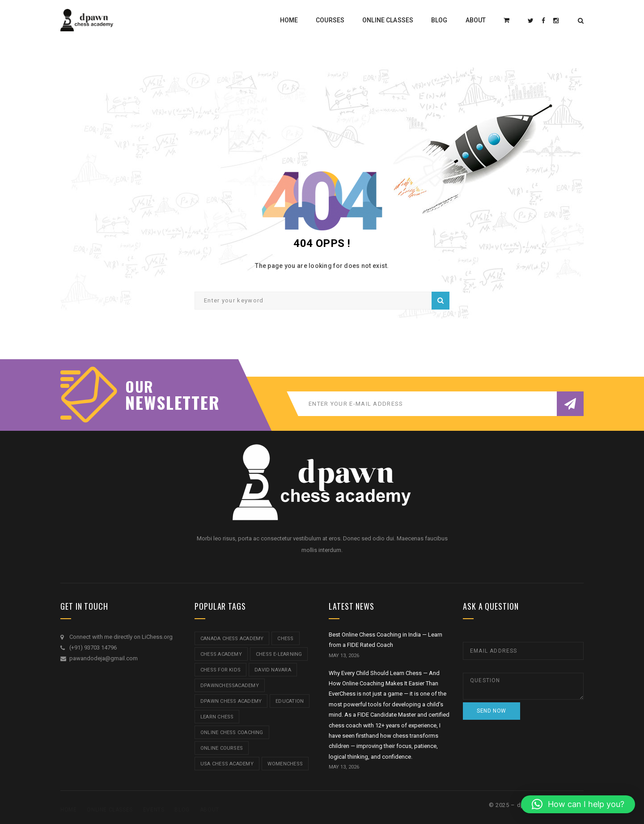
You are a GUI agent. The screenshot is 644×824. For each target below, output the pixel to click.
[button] (578, 804)
